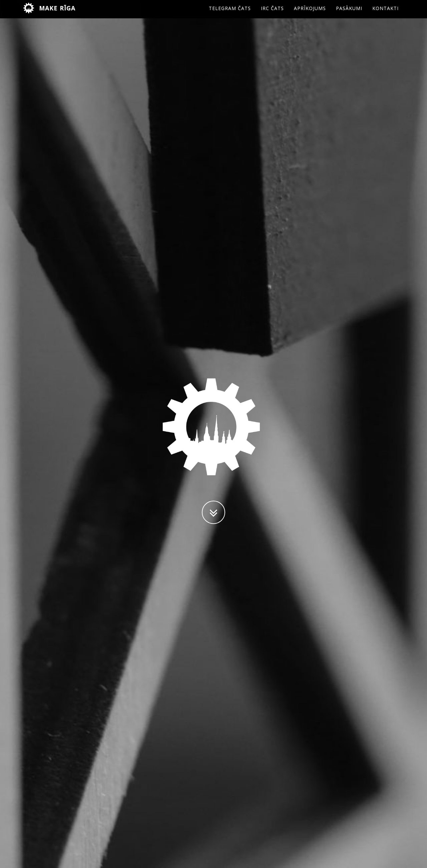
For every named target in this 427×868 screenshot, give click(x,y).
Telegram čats (230, 15)
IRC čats (272, 15)
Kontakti (385, 15)
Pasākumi (349, 15)
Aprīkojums (310, 15)
